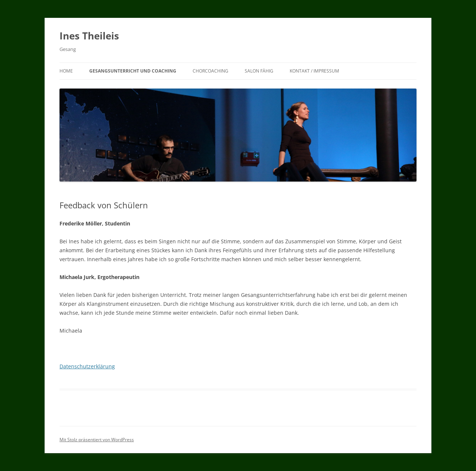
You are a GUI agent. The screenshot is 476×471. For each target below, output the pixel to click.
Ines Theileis (89, 36)
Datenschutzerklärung (87, 366)
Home (66, 71)
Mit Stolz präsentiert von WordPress (97, 440)
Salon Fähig (259, 71)
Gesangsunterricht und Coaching (133, 71)
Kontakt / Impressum (314, 71)
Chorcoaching (210, 71)
